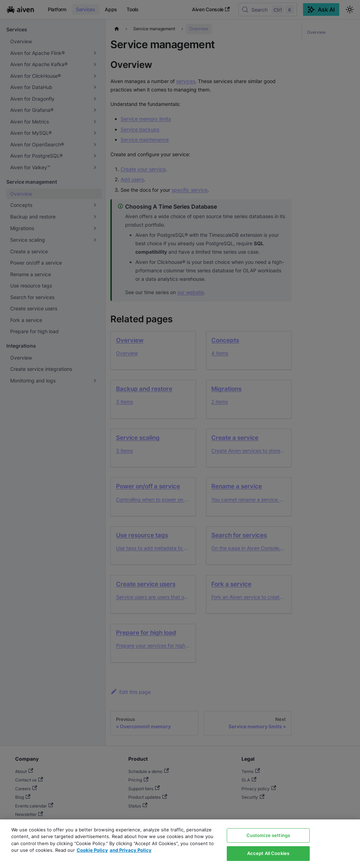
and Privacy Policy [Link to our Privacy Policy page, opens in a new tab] (131, 850)
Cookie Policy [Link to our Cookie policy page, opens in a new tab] (92, 850)
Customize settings (268, 835)
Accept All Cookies (268, 853)
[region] (180, 844)
